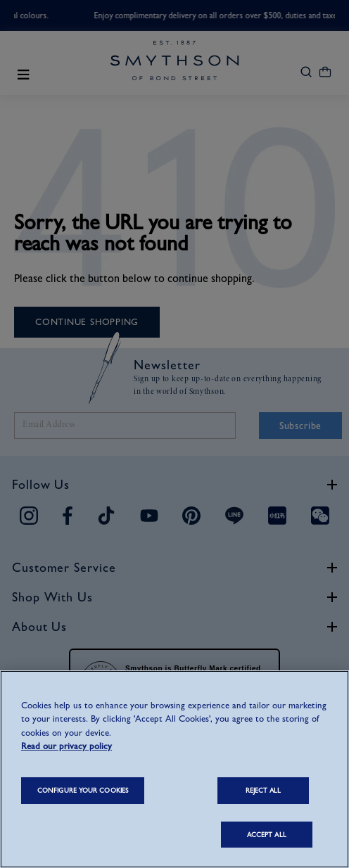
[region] (174, 769)
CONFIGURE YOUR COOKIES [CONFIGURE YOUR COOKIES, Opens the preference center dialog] (83, 790)
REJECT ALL (264, 790)
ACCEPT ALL (267, 835)
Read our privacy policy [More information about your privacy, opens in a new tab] (66, 746)
